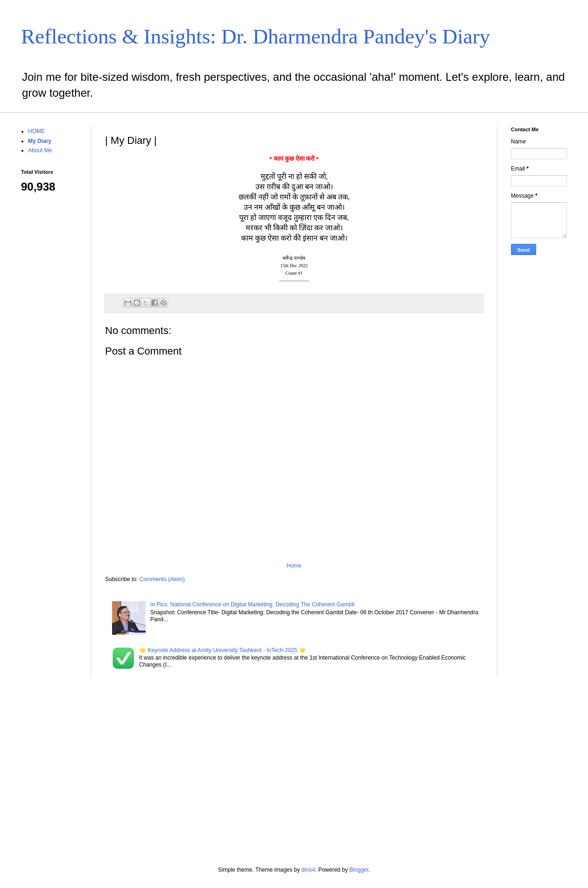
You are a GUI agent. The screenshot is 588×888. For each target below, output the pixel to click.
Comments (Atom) (162, 579)
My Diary (40, 141)
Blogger (359, 870)
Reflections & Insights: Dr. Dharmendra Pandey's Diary (255, 36)
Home (294, 566)
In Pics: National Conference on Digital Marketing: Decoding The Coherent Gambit (252, 604)
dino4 (308, 870)
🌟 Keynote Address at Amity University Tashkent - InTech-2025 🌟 (223, 650)
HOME (36, 131)
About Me (40, 150)
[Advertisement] (539, 409)
